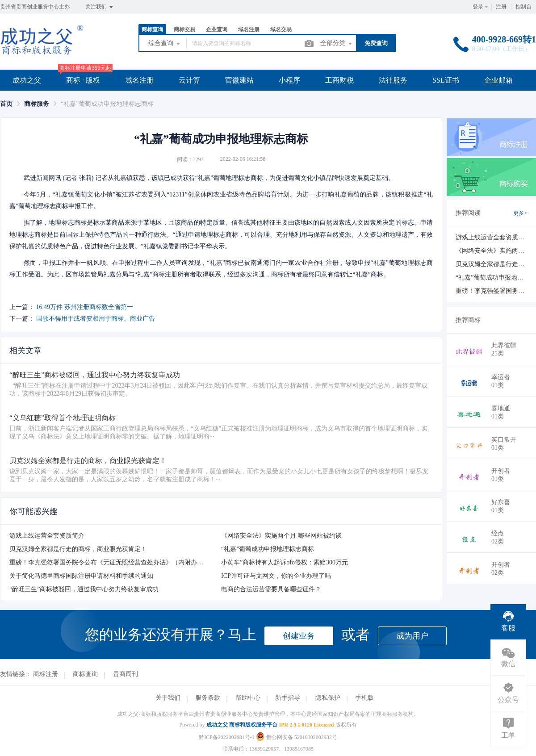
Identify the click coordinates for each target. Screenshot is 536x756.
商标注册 (46, 674)
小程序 (289, 80)
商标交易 (184, 29)
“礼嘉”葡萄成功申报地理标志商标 (268, 549)
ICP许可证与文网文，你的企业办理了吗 (276, 576)
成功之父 (27, 80)
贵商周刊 (126, 674)
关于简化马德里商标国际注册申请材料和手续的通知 (81, 576)
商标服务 (37, 104)
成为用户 (412, 636)
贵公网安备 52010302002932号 (297, 737)
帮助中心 (248, 698)
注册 (501, 7)
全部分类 (337, 44)
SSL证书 (446, 80)
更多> (520, 213)
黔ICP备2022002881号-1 (227, 737)
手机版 (364, 698)
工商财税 (339, 80)
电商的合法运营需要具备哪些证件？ (271, 589)
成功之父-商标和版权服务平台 (242, 725)
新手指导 (288, 698)
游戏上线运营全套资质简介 (47, 536)
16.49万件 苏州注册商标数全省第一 (85, 307)
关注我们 (100, 7)
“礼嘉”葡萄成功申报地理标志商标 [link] (107, 104)
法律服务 (393, 80)
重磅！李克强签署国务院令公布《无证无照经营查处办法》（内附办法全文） (116, 562)
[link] (6, 104)
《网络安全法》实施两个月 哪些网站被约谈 (281, 536)
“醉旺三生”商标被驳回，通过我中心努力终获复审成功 (84, 589)
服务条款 (208, 698)
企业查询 (217, 29)
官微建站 (239, 80)
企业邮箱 (498, 80)
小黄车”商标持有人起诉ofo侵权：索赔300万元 (285, 562)
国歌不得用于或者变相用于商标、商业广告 (96, 319)
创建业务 (299, 636)
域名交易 (281, 29)
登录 (478, 7)
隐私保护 (328, 698)
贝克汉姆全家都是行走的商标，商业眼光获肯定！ (78, 549)
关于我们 (168, 698)
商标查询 (152, 29)
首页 (6, 104)
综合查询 (165, 44)
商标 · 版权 (83, 80)
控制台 (523, 7)
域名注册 (249, 29)
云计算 (189, 80)
